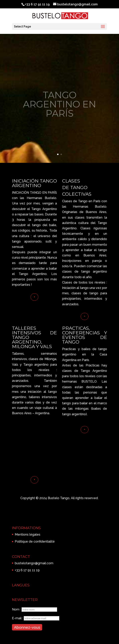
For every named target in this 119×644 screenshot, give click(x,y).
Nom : (17, 609)
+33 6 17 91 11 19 (27, 570)
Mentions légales (28, 535)
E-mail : (18, 618)
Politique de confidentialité (35, 541)
